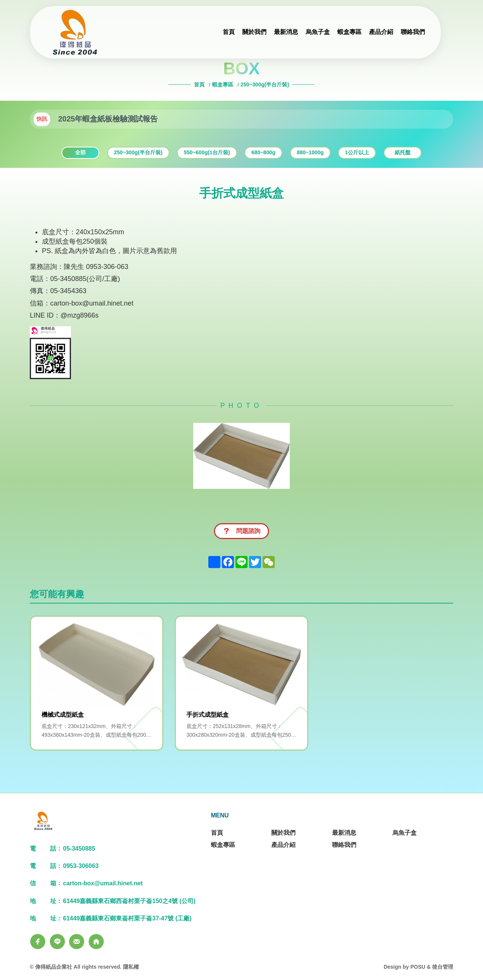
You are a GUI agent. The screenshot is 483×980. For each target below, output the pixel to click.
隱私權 (131, 967)
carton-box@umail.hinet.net (92, 303)
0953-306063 (81, 866)
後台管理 (443, 967)
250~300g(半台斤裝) (265, 84)
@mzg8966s (79, 315)
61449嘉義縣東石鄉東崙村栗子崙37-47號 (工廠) (127, 918)
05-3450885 (79, 849)
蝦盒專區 (223, 84)
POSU (418, 967)
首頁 (200, 84)
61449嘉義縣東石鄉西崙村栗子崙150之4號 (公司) (129, 901)
